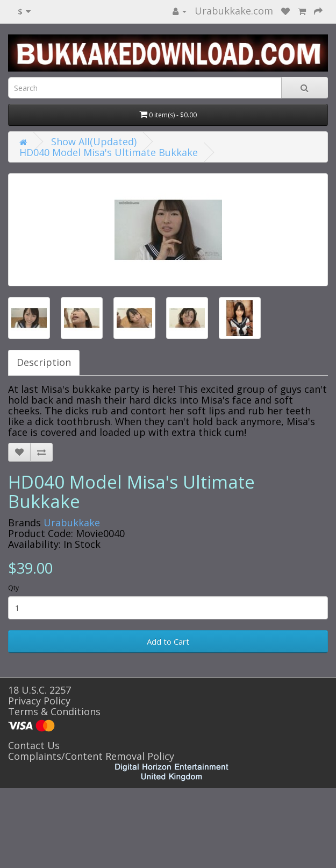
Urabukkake (72, 523)
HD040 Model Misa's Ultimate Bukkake (109, 152)
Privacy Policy (39, 701)
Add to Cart (168, 641)
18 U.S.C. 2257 (40, 690)
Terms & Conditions (54, 711)
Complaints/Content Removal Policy (91, 756)
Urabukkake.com (234, 11)
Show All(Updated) (94, 142)
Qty (13, 588)
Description (44, 362)
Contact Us (34, 745)
